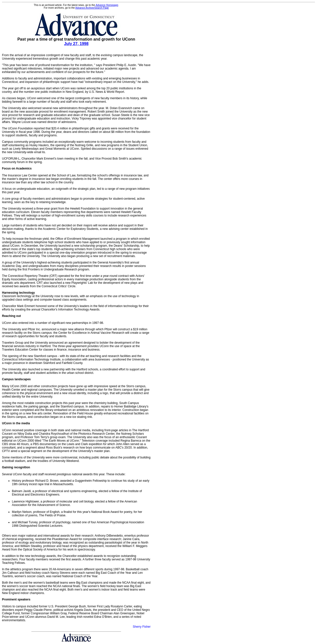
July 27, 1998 (76, 44)
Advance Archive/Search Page (92, 8)
